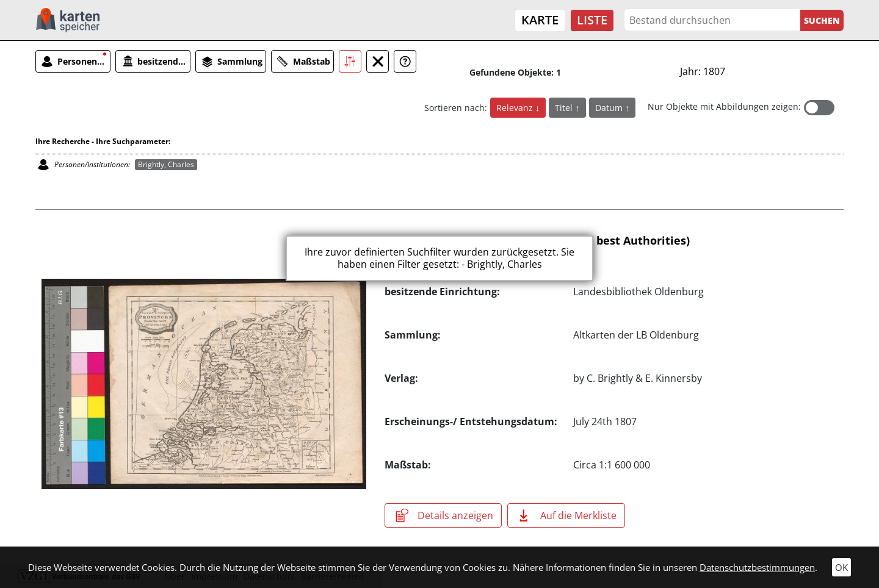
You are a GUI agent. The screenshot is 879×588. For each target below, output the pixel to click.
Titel (565, 108)
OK (841, 567)
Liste (592, 20)
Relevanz (516, 108)
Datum (610, 108)
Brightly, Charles (166, 164)
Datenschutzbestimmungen (757, 567)
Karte (540, 20)
